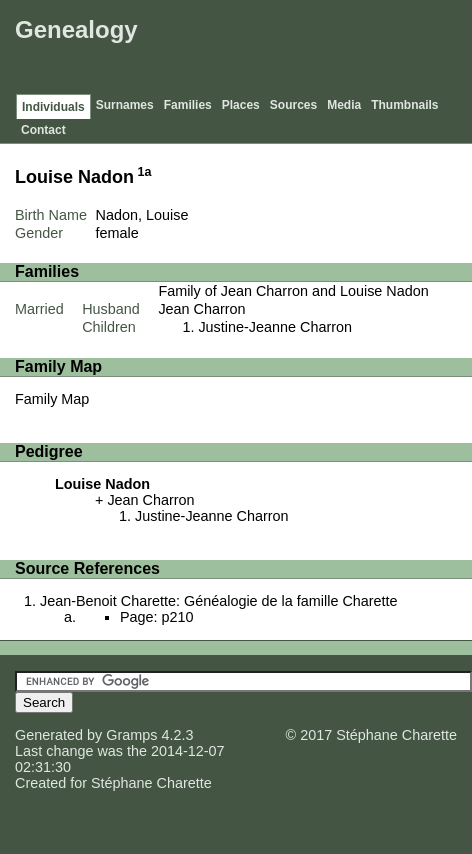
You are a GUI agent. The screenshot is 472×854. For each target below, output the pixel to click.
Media (344, 105)
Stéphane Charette (151, 783)
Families (188, 105)
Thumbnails (404, 105)
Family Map (52, 399)
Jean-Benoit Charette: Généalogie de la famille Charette (219, 601)
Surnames (125, 105)
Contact (43, 130)
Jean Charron (201, 309)
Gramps (131, 735)
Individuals (53, 107)
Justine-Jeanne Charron (275, 327)
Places (241, 105)
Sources (293, 105)
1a (145, 172)
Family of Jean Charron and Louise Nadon (293, 291)
